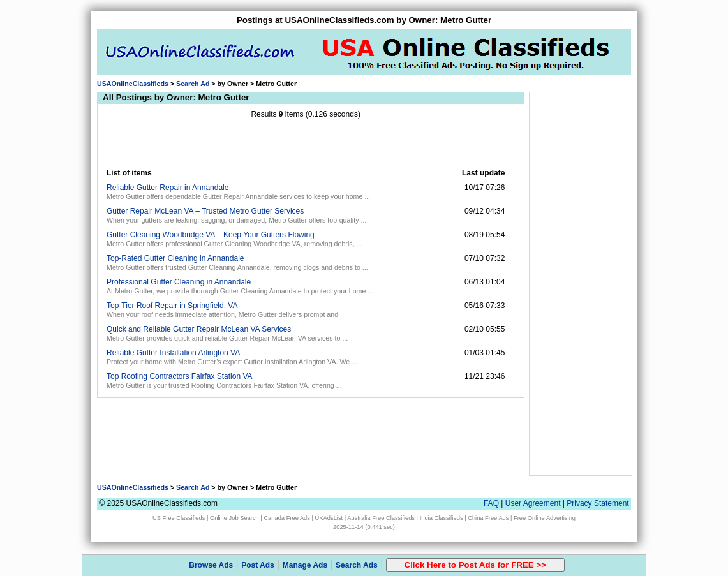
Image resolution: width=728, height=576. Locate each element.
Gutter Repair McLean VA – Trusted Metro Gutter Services (205, 211)
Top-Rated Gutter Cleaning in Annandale (175, 258)
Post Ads (258, 565)
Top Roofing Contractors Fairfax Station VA (180, 376)
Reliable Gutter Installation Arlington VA (173, 353)
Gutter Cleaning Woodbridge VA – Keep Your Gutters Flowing (211, 235)
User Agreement (533, 503)
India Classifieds (442, 518)
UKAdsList (329, 518)
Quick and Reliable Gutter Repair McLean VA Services (199, 329)
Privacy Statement (598, 503)
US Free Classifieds (179, 518)
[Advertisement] (306, 144)
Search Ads (357, 565)
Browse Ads (211, 565)
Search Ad (193, 84)
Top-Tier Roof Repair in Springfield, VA (172, 306)
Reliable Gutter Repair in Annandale (167, 188)
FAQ (491, 503)
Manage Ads (305, 565)
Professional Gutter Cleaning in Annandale (179, 282)
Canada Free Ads (287, 518)
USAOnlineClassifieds (133, 84)
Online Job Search (234, 518)
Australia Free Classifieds (381, 518)
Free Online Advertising (545, 518)
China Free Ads (488, 518)
